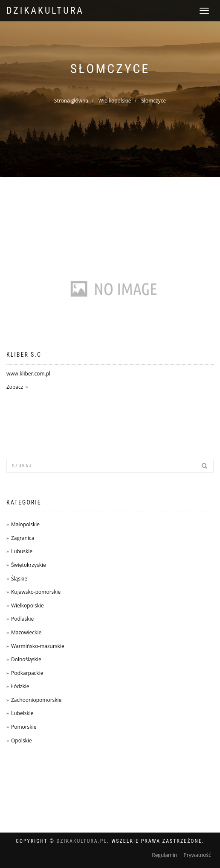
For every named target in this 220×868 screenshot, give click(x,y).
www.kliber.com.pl (28, 374)
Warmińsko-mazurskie (38, 646)
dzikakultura (45, 10)
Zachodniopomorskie (36, 700)
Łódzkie (20, 686)
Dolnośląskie (26, 659)
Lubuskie (22, 551)
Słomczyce (153, 101)
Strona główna (71, 101)
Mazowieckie (26, 632)
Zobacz (15, 387)
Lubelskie (22, 713)
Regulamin (164, 855)
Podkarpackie (27, 673)
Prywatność (197, 855)
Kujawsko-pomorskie (36, 592)
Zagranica (23, 538)
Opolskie (22, 740)
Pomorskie (24, 727)
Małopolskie (25, 524)
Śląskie (19, 579)
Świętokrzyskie (29, 565)
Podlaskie (22, 619)
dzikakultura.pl (82, 841)
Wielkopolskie (115, 101)
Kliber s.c (24, 355)
